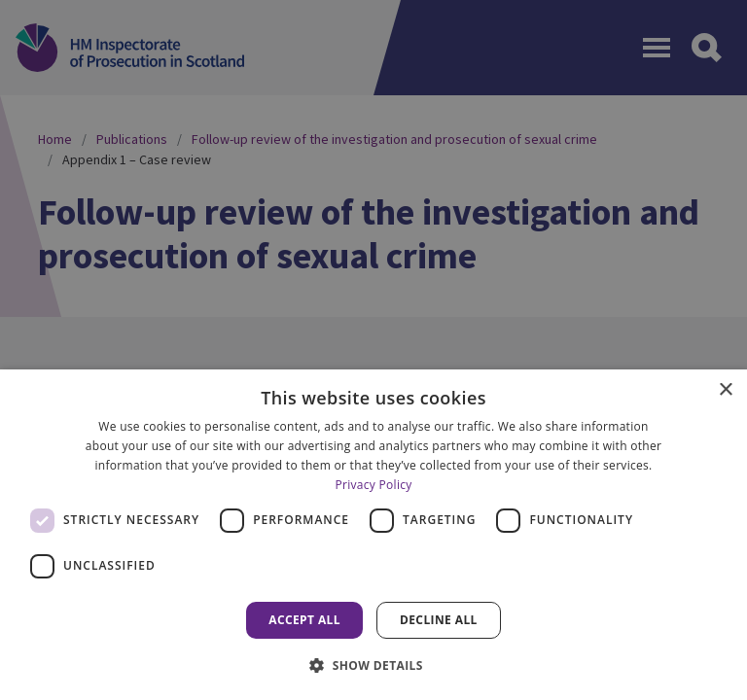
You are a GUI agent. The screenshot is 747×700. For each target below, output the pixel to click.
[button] (373, 665)
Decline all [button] (439, 620)
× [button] (725, 390)
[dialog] (373, 535)
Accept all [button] (304, 620)
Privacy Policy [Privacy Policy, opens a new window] (373, 485)
